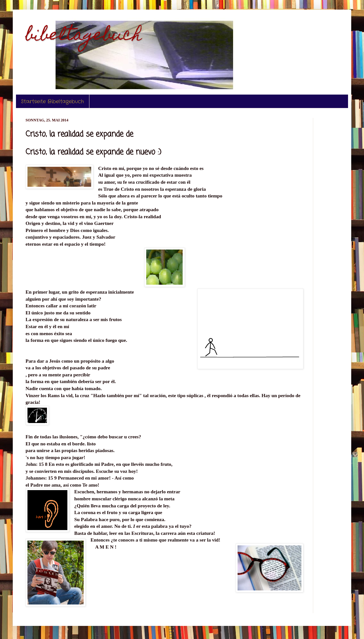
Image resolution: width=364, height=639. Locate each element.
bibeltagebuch (84, 36)
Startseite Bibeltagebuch (53, 101)
